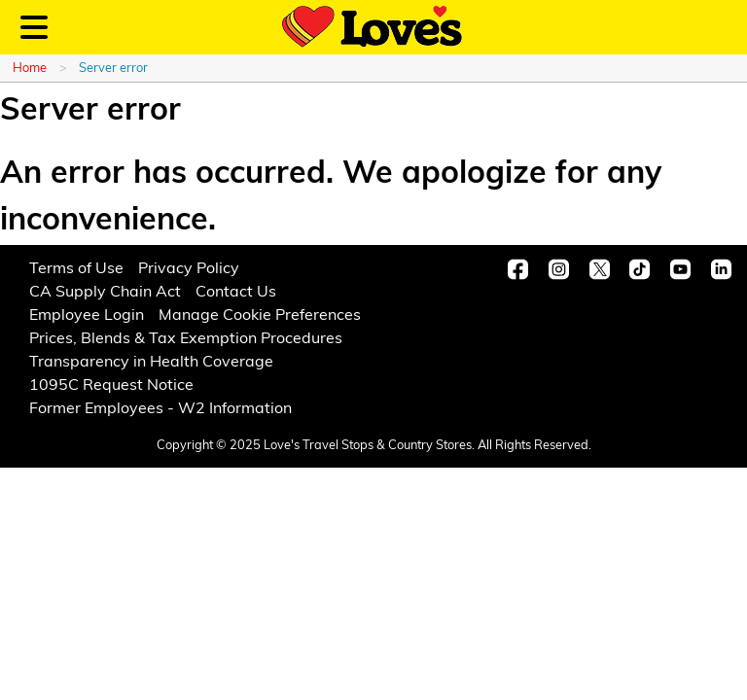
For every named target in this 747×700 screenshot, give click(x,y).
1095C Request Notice (111, 386)
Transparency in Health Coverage (151, 363)
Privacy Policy (189, 269)
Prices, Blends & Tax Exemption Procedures (186, 339)
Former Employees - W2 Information (160, 409)
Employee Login (87, 316)
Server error (113, 69)
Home (30, 69)
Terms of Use (76, 269)
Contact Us (236, 293)
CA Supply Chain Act (105, 293)
